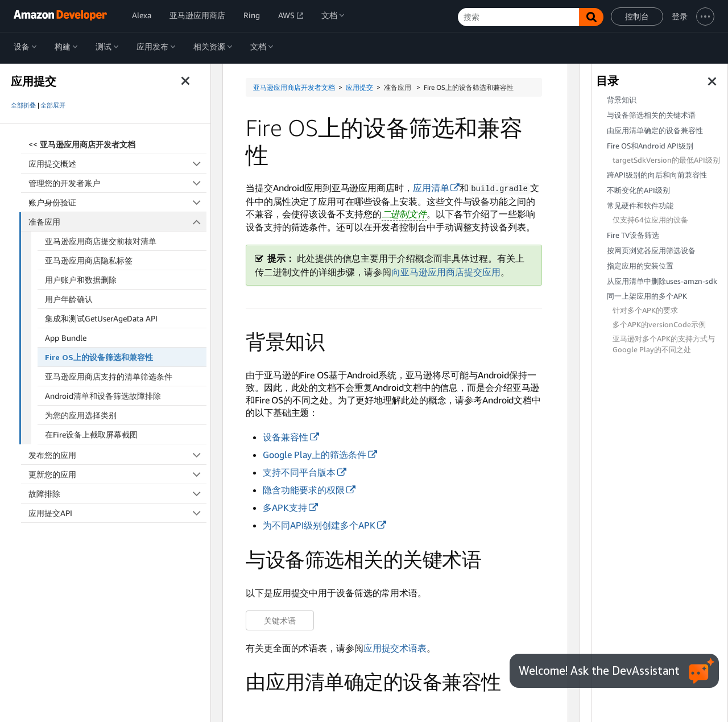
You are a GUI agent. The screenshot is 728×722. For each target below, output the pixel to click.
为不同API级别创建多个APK (319, 525)
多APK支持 (285, 507)
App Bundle (66, 338)
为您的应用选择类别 (81, 415)
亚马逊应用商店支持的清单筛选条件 (109, 376)
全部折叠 (23, 105)
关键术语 (280, 620)
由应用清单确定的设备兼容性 (655, 131)
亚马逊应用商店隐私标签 (89, 260)
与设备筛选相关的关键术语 (651, 115)
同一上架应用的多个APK (647, 296)
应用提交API (117, 513)
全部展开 (53, 105)
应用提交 (359, 87)
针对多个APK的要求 (645, 310)
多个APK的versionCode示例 (659, 325)
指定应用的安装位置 (640, 266)
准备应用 (118, 222)
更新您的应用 (117, 474)
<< (82, 144)
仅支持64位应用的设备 (650, 220)
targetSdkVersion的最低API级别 (666, 160)
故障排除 (117, 494)
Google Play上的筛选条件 (315, 454)
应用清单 (431, 188)
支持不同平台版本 (299, 472)
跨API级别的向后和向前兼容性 (657, 175)
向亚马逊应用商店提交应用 (446, 271)
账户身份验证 (117, 202)
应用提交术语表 (395, 647)
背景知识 (622, 100)
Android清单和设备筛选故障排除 (103, 396)
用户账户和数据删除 (81, 280)
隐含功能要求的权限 (304, 489)
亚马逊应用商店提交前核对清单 (101, 241)
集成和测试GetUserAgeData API (101, 318)
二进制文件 (404, 214)
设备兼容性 (286, 436)
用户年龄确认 (69, 299)
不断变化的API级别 (638, 190)
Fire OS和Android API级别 (650, 146)
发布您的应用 (117, 455)
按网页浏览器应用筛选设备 (651, 251)
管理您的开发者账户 (117, 183)
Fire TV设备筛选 (633, 235)
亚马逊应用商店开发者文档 (294, 87)
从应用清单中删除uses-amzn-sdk (662, 281)
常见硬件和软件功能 (640, 206)
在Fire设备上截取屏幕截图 (91, 434)
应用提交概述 (117, 164)
